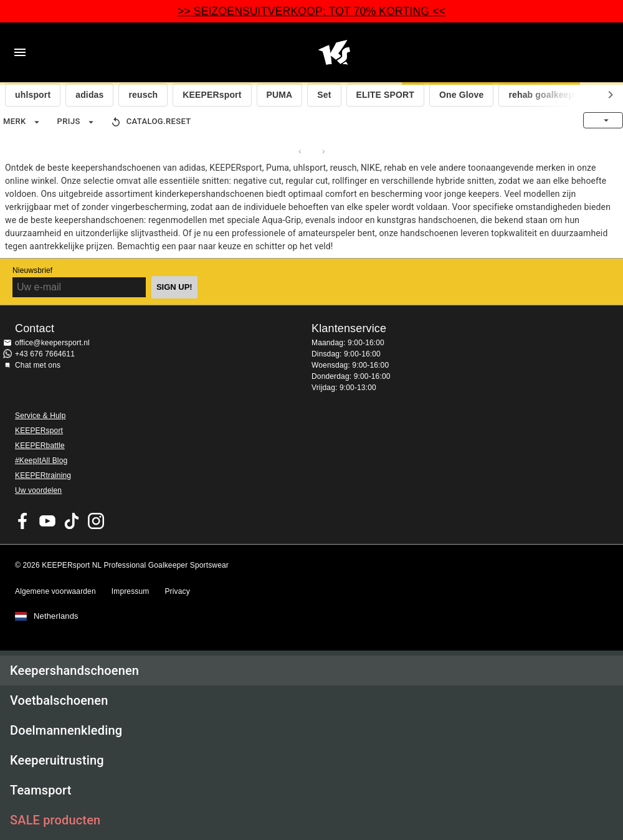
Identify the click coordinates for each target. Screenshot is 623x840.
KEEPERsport (212, 95)
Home (334, 52)
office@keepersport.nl (52, 343)
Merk (23, 122)
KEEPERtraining (43, 475)
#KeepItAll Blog (41, 461)
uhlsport (33, 95)
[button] (311, 671)
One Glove (461, 95)
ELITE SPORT (385, 95)
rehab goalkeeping (548, 95)
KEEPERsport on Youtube (47, 521)
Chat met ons (38, 365)
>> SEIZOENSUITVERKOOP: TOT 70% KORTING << (311, 11)
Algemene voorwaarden (55, 591)
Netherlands (56, 616)
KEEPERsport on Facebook (23, 521)
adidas (89, 95)
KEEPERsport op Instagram (96, 521)
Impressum (131, 591)
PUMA (280, 95)
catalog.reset (151, 122)
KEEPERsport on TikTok (72, 521)
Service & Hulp (40, 416)
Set (324, 95)
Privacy (177, 591)
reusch (143, 95)
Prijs (77, 122)
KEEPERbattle (40, 446)
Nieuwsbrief (32, 270)
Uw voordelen (38, 490)
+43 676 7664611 (45, 354)
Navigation (20, 52)
